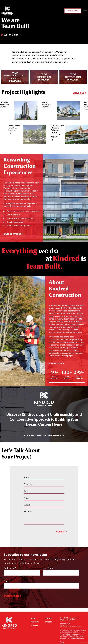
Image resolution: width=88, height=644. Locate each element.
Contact (49, 618)
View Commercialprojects (44, 89)
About (34, 618)
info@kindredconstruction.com (71, 626)
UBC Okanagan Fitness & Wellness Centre (18, 133)
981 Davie (46, 106)
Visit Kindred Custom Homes (44, 435)
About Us (73, 363)
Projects (35, 622)
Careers (48, 622)
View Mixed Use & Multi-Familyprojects (15, 89)
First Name (10, 568)
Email (7, 581)
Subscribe (11, 596)
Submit (60, 532)
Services (34, 626)
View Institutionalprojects (73, 89)
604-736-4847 (65, 624)
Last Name (49, 568)
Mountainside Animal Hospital (60, 132)
